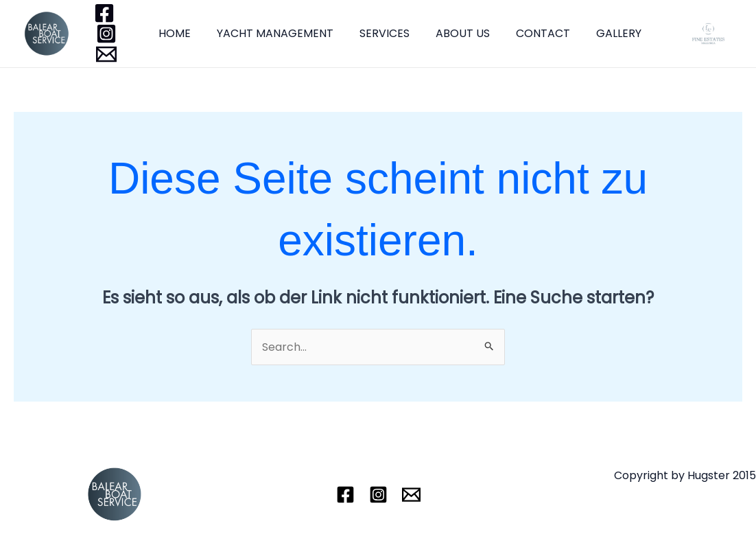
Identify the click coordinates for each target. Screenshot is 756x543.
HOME (173, 33)
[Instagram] (106, 34)
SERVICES (374, 33)
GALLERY (596, 33)
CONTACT (524, 33)
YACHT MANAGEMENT (269, 33)
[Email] (106, 54)
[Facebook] (104, 13)
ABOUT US (448, 33)
